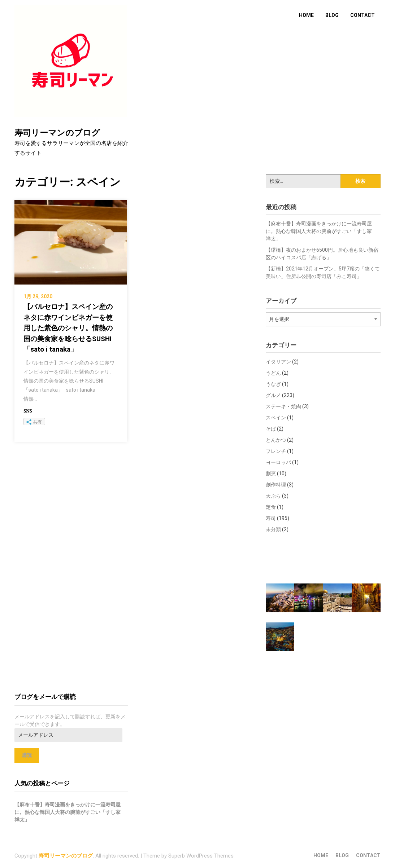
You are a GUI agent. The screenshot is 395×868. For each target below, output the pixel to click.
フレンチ (276, 451)
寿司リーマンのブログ (57, 133)
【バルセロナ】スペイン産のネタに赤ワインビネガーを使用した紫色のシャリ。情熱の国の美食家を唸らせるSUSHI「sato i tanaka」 (68, 328)
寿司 (271, 518)
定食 (271, 507)
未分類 (273, 529)
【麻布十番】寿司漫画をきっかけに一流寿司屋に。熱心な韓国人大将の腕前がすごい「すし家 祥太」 (321, 231)
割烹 (271, 473)
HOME (306, 15)
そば (271, 429)
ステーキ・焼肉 (283, 406)
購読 (27, 755)
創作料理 (276, 485)
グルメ (273, 395)
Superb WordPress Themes (201, 856)
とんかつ (276, 440)
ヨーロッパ (278, 462)
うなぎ (273, 384)
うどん (273, 373)
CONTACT (363, 15)
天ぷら (273, 496)
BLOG (332, 15)
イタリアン (278, 362)
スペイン (276, 418)
